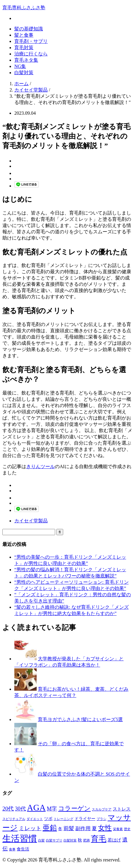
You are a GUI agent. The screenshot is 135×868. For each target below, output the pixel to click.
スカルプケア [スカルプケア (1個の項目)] (102, 809)
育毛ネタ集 (26, 60)
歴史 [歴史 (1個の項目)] (127, 829)
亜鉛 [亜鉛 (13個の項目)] (50, 828)
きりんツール (41, 466)
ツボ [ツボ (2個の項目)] (48, 819)
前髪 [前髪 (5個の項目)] (69, 828)
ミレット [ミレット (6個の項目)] (30, 828)
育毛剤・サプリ (31, 41)
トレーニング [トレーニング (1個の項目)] (63, 819)
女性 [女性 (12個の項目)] (105, 828)
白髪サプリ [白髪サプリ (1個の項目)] (54, 840)
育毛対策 (24, 48)
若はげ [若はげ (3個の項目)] (114, 840)
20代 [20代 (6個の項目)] (8, 809)
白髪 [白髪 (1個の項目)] (41, 840)
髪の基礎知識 (29, 29)
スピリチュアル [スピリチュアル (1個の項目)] (14, 819)
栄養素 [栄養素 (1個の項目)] (118, 829)
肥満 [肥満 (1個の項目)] (86, 840)
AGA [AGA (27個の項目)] (37, 808)
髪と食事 (24, 35)
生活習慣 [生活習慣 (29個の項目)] (20, 839)
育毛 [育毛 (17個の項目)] (99, 839)
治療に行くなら (31, 54)
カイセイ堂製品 (31, 521)
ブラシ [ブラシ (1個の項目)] (101, 819)
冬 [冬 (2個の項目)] (60, 829)
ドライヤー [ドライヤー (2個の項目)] (85, 819)
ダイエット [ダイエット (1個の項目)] (35, 819)
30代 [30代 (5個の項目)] (20, 809)
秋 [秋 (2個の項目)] (80, 840)
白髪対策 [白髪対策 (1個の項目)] (70, 840)
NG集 (20, 66)
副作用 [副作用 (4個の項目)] (83, 829)
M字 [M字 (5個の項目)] (52, 809)
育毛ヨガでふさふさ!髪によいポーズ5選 (80, 719)
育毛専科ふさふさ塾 (24, 8)
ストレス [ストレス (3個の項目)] (122, 809)
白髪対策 (24, 73)
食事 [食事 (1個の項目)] (12, 849)
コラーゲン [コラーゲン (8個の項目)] (74, 808)
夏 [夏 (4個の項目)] (94, 829)
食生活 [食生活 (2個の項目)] (23, 849)
